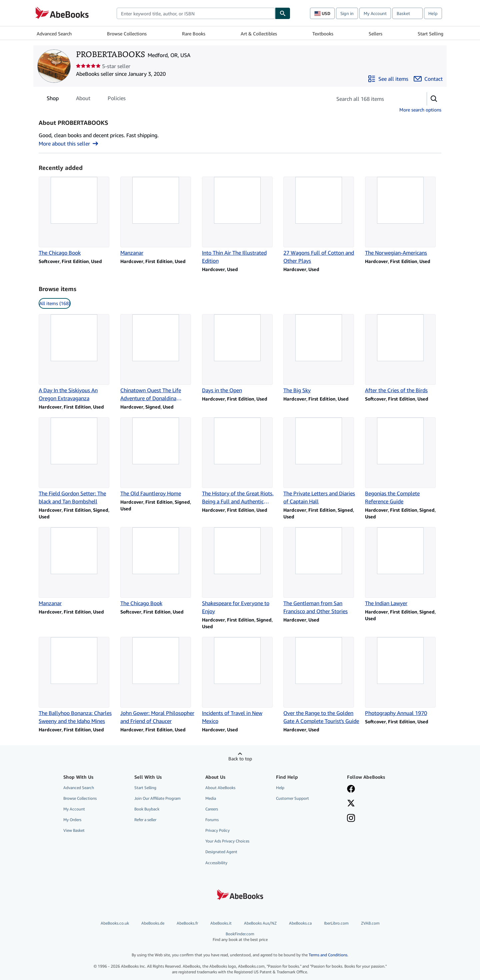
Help (433, 13)
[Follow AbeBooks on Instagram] (351, 819)
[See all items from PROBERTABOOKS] (388, 79)
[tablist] (86, 98)
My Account (375, 13)
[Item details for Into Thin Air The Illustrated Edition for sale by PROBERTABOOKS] (240, 221)
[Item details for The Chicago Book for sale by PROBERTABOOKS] (77, 217)
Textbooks (323, 34)
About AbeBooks (220, 788)
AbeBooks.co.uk (115, 923)
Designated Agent (221, 852)
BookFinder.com (240, 937)
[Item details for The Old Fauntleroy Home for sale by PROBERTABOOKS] (158, 457)
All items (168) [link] (55, 303)
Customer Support (292, 798)
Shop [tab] (53, 99)
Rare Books (194, 34)
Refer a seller (145, 820)
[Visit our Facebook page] (351, 789)
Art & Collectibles (259, 34)
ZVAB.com (370, 923)
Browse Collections (127, 34)
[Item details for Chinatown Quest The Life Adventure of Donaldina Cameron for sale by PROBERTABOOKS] (158, 358)
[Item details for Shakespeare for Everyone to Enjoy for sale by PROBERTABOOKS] (240, 571)
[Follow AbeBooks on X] (351, 804)
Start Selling (430, 34)
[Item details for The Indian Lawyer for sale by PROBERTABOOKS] (403, 567)
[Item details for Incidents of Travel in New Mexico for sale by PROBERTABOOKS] (240, 681)
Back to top (240, 759)
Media (211, 798)
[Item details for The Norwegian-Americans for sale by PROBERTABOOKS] (403, 217)
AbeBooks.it (221, 923)
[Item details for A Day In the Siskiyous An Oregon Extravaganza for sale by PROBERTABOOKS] (77, 358)
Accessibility (216, 863)
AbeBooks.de (153, 923)
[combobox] (196, 13)
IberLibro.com (336, 923)
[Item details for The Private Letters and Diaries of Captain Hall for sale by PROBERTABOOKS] (321, 461)
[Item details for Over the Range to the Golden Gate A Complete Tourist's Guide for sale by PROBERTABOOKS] (321, 681)
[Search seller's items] (373, 99)
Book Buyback (147, 809)
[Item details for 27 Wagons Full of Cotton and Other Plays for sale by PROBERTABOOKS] (321, 221)
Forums (212, 820)
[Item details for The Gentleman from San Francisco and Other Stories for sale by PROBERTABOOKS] (321, 571)
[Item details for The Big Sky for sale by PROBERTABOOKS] (321, 354)
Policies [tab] (117, 99)
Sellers (375, 34)
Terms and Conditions (328, 955)
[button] (434, 99)
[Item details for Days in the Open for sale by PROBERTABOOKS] (240, 354)
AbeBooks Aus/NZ (260, 923)
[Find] (283, 13)
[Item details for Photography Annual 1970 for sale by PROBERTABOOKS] (403, 677)
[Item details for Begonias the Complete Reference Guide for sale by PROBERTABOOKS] (403, 461)
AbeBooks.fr (187, 923)
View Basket (74, 830)
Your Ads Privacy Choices (227, 841)
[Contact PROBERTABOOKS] (428, 79)
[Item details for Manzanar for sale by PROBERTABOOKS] (158, 217)
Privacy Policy (217, 830)
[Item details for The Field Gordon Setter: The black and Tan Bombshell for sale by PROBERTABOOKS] (77, 461)
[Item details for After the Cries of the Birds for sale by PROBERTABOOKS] (403, 354)
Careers (212, 809)
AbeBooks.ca (300, 923)
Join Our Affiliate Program (157, 798)
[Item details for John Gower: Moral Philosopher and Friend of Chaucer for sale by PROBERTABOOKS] (158, 681)
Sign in (347, 13)
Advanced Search (54, 34)
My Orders (72, 820)
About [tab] (83, 99)
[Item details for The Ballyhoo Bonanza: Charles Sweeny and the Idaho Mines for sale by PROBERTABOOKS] (77, 681)
